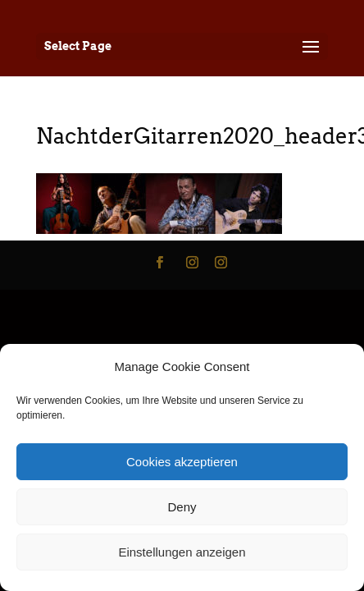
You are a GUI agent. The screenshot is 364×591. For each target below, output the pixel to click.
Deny (182, 507)
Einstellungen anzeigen (182, 552)
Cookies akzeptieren (182, 462)
